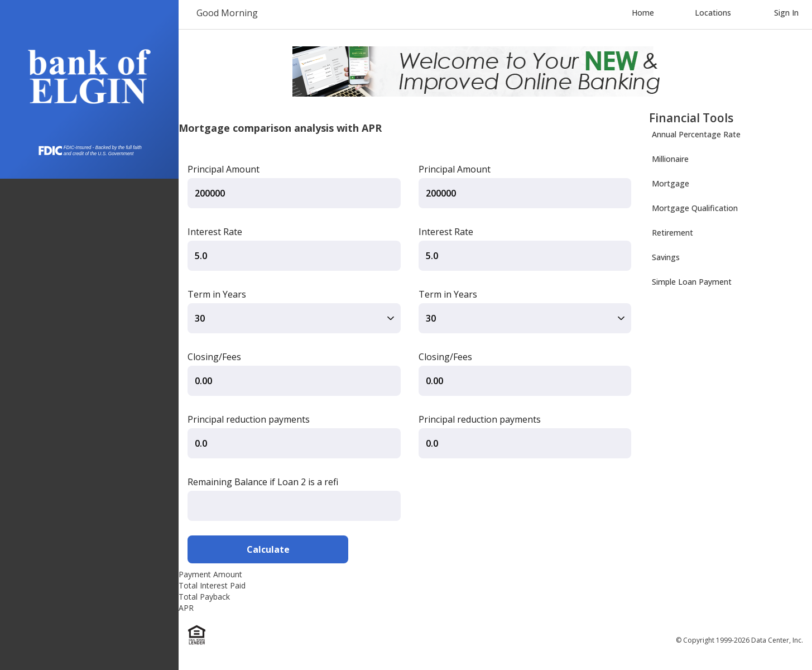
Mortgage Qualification (695, 208)
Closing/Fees (214, 357)
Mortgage (671, 183)
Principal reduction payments (249, 419)
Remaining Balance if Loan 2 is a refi (263, 482)
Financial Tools (691, 118)
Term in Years (217, 294)
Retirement (672, 233)
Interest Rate (215, 232)
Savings (666, 257)
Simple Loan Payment (692, 282)
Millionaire (670, 159)
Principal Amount (224, 169)
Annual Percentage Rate (696, 134)
